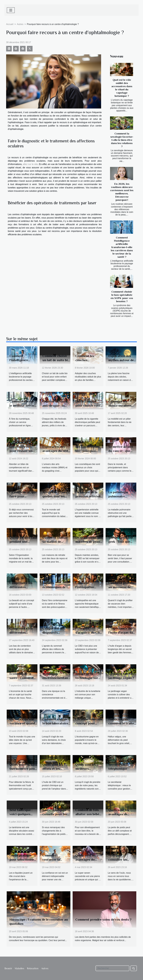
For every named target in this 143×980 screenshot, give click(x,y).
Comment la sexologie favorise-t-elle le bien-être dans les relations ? (122, 140)
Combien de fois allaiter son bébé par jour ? (87, 814)
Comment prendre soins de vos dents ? (103, 919)
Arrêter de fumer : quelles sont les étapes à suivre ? (56, 496)
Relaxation (33, 968)
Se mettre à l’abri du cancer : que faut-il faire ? (121, 451)
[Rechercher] (112, 968)
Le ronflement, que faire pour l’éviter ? (23, 496)
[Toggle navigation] (11, 10)
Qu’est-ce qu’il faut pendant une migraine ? (23, 542)
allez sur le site (30, 164)
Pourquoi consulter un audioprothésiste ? (122, 860)
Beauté (8, 968)
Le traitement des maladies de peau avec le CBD (89, 542)
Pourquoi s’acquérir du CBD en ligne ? (89, 633)
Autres (20, 24)
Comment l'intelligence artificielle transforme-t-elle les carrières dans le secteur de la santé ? (122, 247)
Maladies (19, 968)
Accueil (10, 24)
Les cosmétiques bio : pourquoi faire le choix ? (87, 451)
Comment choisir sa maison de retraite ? (55, 542)
